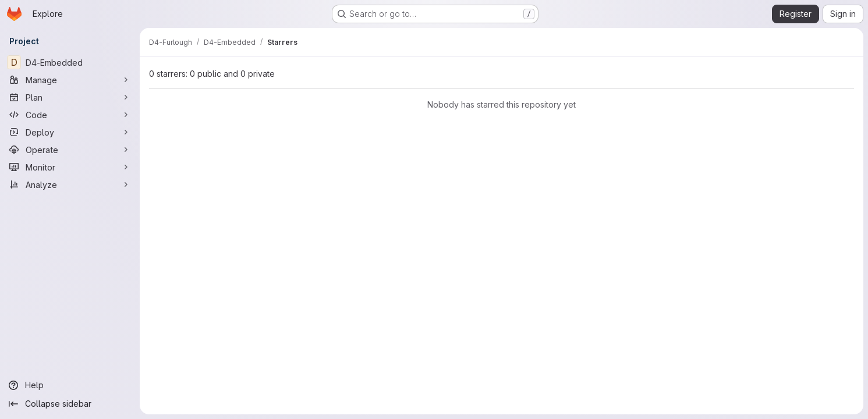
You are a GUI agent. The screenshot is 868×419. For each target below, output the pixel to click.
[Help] (70, 385)
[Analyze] (70, 184)
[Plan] (70, 97)
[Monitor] (70, 167)
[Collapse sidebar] (70, 404)
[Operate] (70, 150)
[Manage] (70, 80)
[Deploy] (70, 132)
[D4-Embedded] (70, 62)
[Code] (70, 115)
